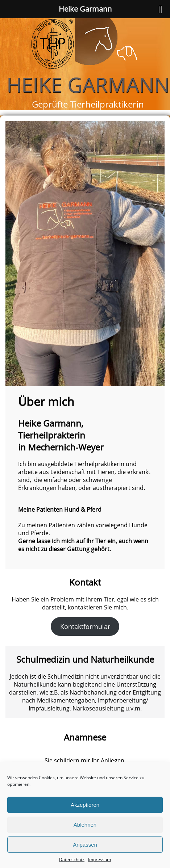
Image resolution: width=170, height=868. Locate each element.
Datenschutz (72, 859)
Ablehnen (85, 825)
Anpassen (85, 845)
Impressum (99, 859)
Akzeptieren (85, 805)
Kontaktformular (85, 626)
